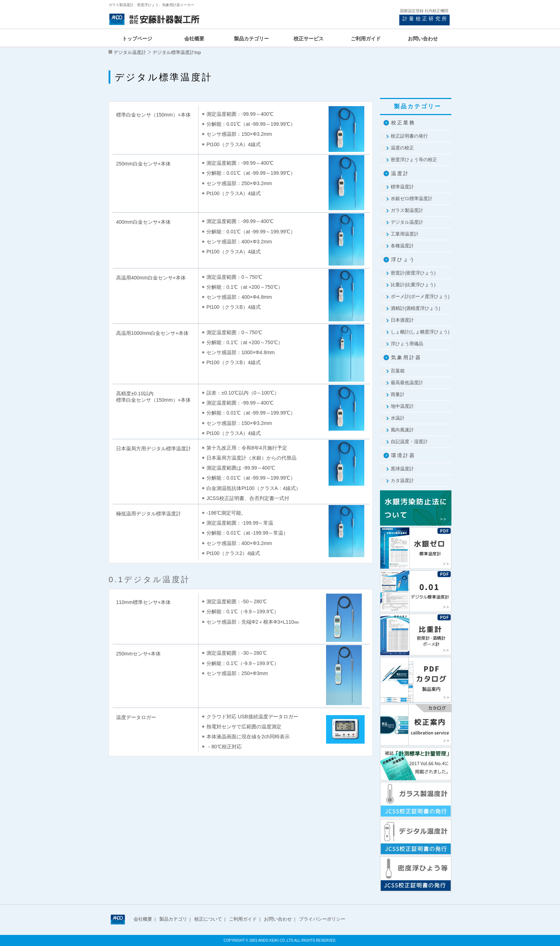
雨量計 (398, 394)
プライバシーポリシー (322, 919)
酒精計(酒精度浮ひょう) (416, 308)
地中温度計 (402, 406)
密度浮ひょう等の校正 (414, 160)
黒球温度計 (402, 469)
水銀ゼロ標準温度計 (412, 199)
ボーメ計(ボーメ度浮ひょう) (420, 296)
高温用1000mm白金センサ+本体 (152, 333)
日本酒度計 (402, 320)
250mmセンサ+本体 (138, 654)
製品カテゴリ (173, 919)
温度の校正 (402, 148)
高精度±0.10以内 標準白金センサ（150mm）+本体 (153, 397)
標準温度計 (402, 187)
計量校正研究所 (425, 19)
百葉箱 (398, 371)
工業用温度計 (405, 234)
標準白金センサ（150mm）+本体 (153, 115)
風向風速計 (402, 430)
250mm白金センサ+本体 (143, 164)
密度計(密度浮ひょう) (413, 273)
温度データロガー (136, 717)
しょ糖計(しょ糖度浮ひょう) (420, 332)
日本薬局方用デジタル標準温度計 (154, 449)
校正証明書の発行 (409, 136)
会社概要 (143, 919)
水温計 (398, 418)
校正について (208, 919)
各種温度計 (402, 246)
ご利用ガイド (243, 919)
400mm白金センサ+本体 (143, 222)
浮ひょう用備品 (407, 344)
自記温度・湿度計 (409, 442)
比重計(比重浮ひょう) (413, 285)
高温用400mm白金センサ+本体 (151, 278)
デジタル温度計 (130, 52)
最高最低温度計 (407, 383)
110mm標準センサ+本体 (143, 602)
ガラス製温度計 (407, 210)
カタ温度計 (402, 481)
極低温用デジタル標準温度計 (149, 514)
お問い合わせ (278, 919)
